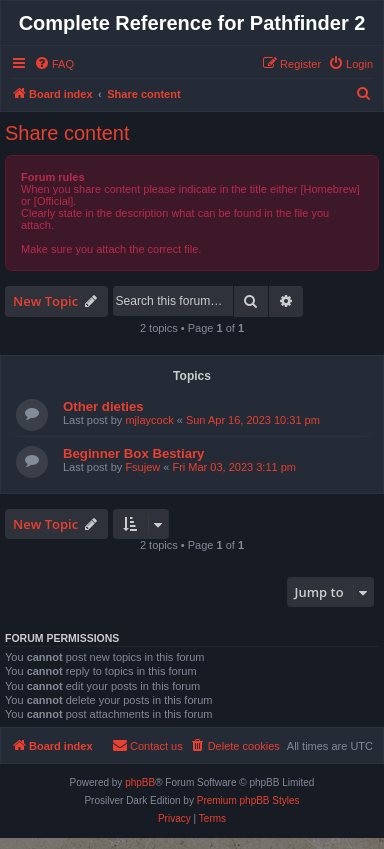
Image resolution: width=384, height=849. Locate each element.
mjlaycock (149, 420)
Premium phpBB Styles (248, 800)
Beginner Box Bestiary (133, 453)
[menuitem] (54, 64)
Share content (67, 133)
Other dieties (103, 406)
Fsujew (142, 467)
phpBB (140, 782)
